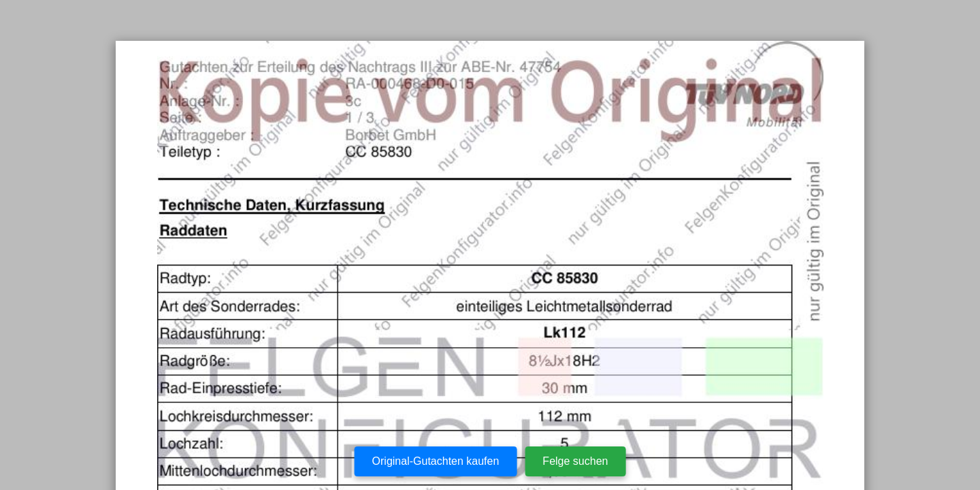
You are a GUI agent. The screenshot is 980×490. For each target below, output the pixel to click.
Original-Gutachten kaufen (436, 461)
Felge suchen (575, 461)
